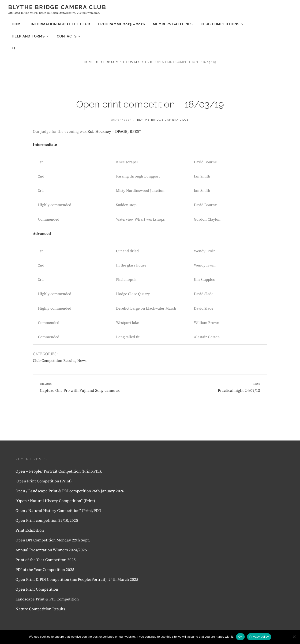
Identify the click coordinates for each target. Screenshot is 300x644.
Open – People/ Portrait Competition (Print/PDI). (59, 471)
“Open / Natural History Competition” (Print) (55, 501)
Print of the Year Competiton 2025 (46, 560)
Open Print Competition (37, 589)
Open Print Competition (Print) (44, 481)
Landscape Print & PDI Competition (47, 599)
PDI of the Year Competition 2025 (45, 570)
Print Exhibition (30, 530)
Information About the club (60, 24)
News (82, 361)
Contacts (67, 36)
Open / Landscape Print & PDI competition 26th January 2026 (70, 491)
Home (17, 24)
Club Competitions (220, 24)
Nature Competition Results (40, 609)
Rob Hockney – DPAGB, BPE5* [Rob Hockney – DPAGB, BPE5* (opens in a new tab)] (114, 132)
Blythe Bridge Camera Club (57, 7)
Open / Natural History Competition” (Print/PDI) (58, 511)
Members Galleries (173, 24)
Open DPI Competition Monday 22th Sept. (53, 540)
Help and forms (28, 36)
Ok (240, 637)
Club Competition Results (125, 62)
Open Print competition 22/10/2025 (47, 521)
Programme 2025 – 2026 (122, 24)
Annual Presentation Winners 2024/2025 (51, 550)
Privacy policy (259, 637)
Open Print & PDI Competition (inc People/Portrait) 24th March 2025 (77, 580)
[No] (294, 637)
